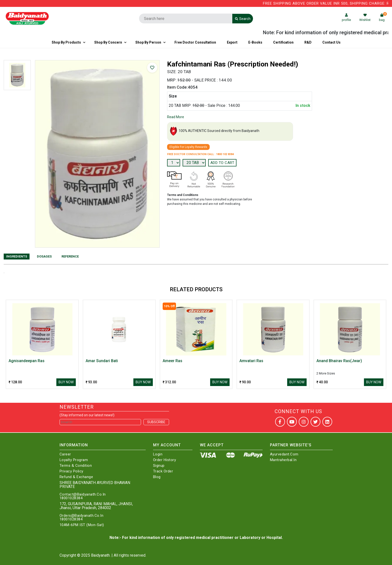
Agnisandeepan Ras (27, 361)
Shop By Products (66, 42)
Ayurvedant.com (284, 454)
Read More (176, 117)
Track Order (163, 471)
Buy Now (66, 382)
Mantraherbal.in (283, 460)
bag (383, 18)
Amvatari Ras (251, 361)
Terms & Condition (76, 466)
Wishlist (365, 18)
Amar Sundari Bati (102, 361)
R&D (308, 42)
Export (232, 42)
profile (346, 18)
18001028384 (71, 498)
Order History (165, 460)
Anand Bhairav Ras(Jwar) (339, 361)
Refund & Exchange (76, 477)
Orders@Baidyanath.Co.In (82, 516)
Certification (283, 42)
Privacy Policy (71, 471)
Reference (70, 256)
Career (65, 454)
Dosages (44, 256)
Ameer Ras (172, 361)
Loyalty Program (74, 460)
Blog (157, 477)
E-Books (255, 42)
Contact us (331, 42)
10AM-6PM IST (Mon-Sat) (82, 525)
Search (243, 19)
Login (158, 454)
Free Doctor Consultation (195, 42)
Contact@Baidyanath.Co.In (83, 494)
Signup (159, 466)
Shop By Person (148, 42)
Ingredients (17, 256)
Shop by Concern (108, 42)
